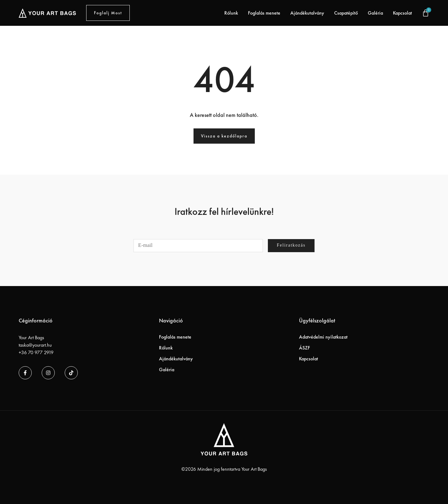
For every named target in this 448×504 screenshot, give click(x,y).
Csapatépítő (346, 13)
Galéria (375, 13)
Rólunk (231, 13)
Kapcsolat (402, 13)
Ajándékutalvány (307, 13)
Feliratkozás (291, 245)
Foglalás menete (264, 13)
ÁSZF (304, 348)
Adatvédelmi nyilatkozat (323, 337)
